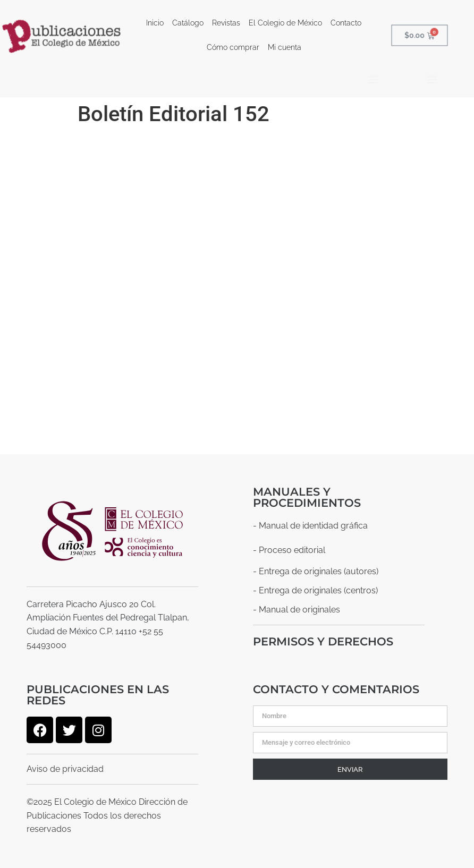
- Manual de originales (297, 610)
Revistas (226, 23)
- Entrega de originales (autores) (316, 571)
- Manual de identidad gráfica (310, 526)
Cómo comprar (233, 47)
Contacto (346, 23)
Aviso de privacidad (65, 769)
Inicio (155, 23)
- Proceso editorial (289, 550)
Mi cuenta (285, 47)
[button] (373, 79)
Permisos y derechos (323, 641)
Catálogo (188, 23)
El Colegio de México (285, 23)
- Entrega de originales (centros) (315, 590)
